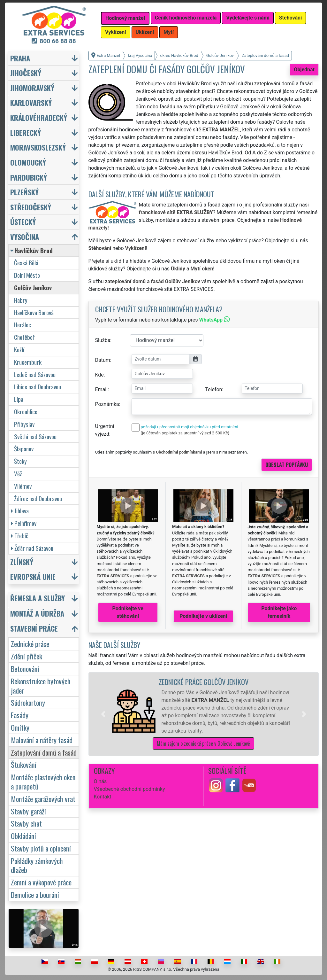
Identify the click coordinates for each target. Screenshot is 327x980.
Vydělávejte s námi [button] (248, 18)
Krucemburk (28, 362)
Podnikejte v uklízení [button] (203, 616)
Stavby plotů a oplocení (41, 848)
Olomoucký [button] (28, 162)
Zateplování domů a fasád (44, 752)
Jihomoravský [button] (32, 88)
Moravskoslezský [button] (38, 147)
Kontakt (103, 797)
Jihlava (20, 511)
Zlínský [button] (22, 562)
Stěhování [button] (291, 18)
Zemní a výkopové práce (41, 882)
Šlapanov (24, 449)
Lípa (19, 399)
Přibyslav (24, 424)
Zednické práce (30, 644)
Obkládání (23, 836)
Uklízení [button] (145, 32)
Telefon (213, 389)
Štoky (20, 461)
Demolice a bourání (35, 894)
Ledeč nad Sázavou (35, 374)
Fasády (20, 715)
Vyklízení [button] (116, 32)
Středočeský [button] (31, 207)
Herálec (23, 325)
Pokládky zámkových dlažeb (37, 865)
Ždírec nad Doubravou (38, 498)
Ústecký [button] (23, 222)
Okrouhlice (26, 412)
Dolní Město (27, 275)
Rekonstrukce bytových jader (41, 686)
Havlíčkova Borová (34, 312)
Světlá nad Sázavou (35, 436)
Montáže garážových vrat (43, 799)
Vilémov (23, 486)
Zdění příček (27, 656)
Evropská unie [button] (33, 576)
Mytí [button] (169, 32)
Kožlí (19, 350)
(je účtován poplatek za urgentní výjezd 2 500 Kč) (185, 433)
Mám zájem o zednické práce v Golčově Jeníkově (203, 743)
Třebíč (20, 536)
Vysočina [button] (25, 237)
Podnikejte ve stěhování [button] (128, 612)
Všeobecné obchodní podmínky (129, 789)
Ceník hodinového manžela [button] (186, 18)
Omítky (20, 727)
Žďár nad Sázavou (32, 548)
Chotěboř (24, 337)
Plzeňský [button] (24, 192)
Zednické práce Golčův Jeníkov (204, 682)
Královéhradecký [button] (39, 117)
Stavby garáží (28, 811)
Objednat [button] (304, 70)
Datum (103, 360)
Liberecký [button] (26, 132)
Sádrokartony (28, 702)
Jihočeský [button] (26, 73)
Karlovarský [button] (31, 102)
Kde (99, 375)
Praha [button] (20, 58)
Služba (103, 340)
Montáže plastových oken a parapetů (43, 782)
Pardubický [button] (29, 177)
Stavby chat (26, 823)
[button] (103, 714)
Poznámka (107, 404)
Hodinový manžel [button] (125, 18)
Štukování (24, 764)
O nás (100, 781)
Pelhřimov (24, 523)
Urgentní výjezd (105, 430)
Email (102, 389)
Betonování (25, 669)
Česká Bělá (26, 263)
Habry (21, 300)
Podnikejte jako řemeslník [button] (279, 612)
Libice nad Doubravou (38, 387)
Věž (18, 474)
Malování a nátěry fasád (42, 740)
